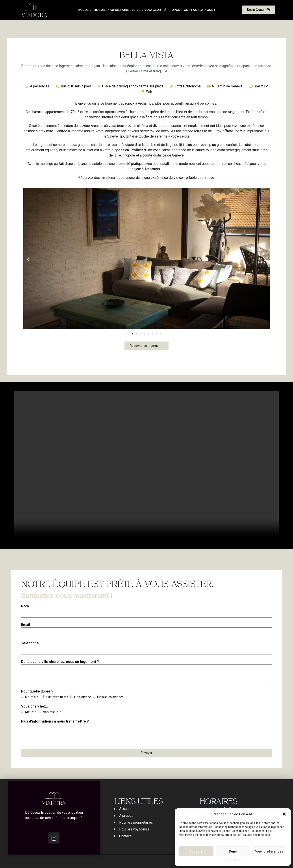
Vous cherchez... (35, 706)
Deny (233, 851)
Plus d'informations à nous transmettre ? (55, 721)
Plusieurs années (110, 697)
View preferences (269, 851)
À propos (172, 10)
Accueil (84, 10)
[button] (284, 814)
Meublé (31, 712)
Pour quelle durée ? (37, 691)
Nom (25, 606)
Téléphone (30, 643)
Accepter (197, 851)
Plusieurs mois (56, 697)
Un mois (32, 697)
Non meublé (52, 712)
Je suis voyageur (146, 10)
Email (26, 625)
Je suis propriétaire (112, 10)
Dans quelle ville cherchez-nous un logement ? (60, 662)
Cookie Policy (233, 860)
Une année (83, 697)
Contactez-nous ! (199, 10)
